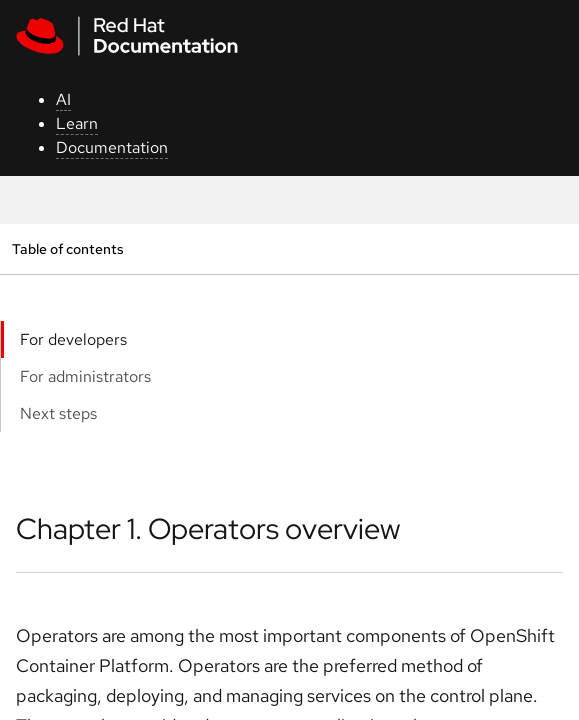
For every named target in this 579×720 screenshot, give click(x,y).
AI (63, 99)
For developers (73, 339)
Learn (77, 123)
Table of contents (67, 248)
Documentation (112, 147)
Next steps (58, 413)
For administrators (85, 376)
